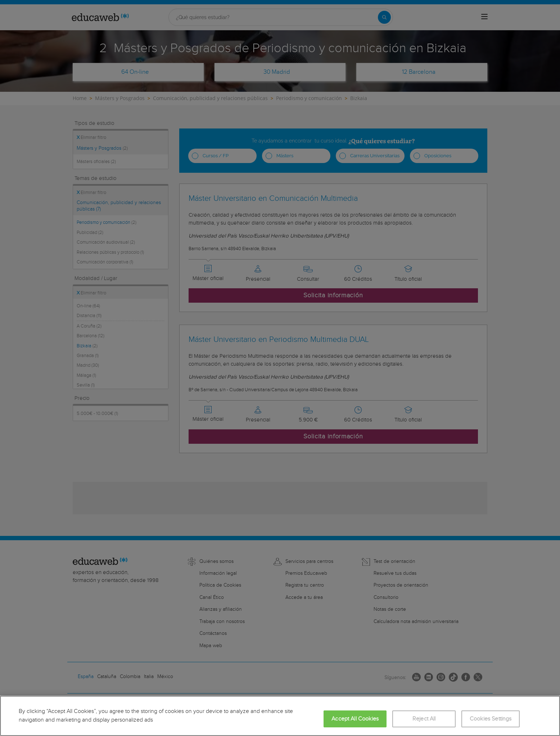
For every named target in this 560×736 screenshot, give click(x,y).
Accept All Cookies (355, 719)
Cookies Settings (491, 719)
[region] (280, 716)
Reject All (424, 719)
